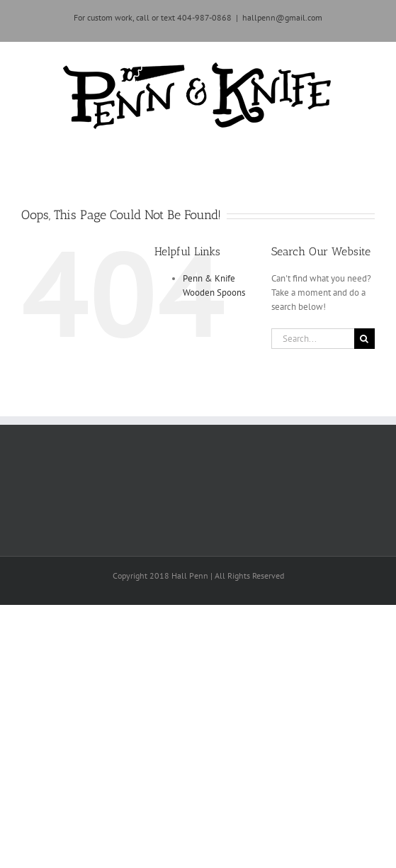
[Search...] (313, 339)
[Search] (364, 339)
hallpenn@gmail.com (282, 17)
